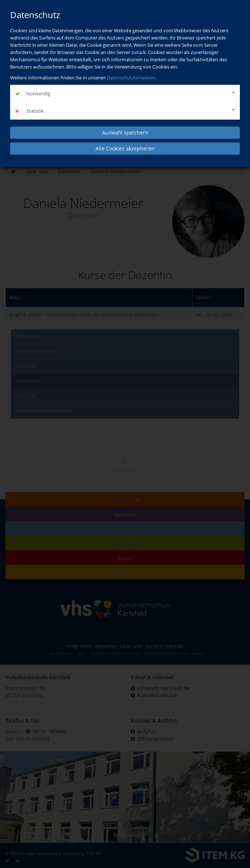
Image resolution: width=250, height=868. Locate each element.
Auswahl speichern (125, 132)
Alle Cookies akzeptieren (125, 148)
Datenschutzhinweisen (131, 78)
